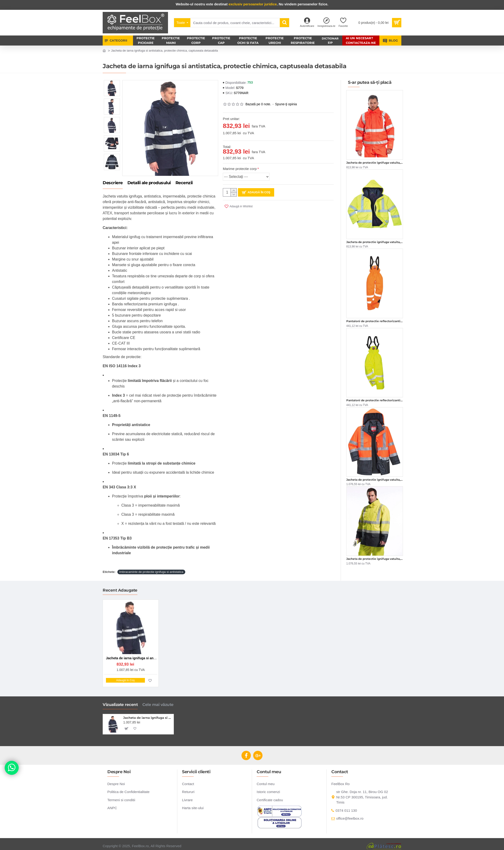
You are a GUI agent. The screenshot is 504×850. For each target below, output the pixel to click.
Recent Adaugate (120, 587)
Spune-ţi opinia (286, 104)
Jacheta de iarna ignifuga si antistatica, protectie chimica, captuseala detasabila (148, 715)
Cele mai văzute (158, 702)
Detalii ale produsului (149, 183)
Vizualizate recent (120, 702)
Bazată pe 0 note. (258, 104)
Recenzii (184, 183)
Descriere (113, 183)
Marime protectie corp (240, 169)
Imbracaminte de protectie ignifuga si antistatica (151, 566)
